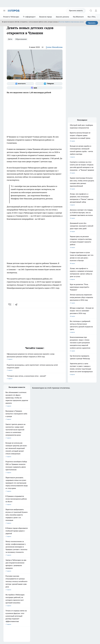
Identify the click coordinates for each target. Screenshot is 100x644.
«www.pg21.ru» (18, 579)
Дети (10, 39)
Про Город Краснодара (10, 560)
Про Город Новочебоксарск (11, 550)
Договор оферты (27, 571)
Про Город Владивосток (45, 558)
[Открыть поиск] (91, 11)
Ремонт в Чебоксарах (11, 17)
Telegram (6, 568)
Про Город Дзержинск (27, 558)
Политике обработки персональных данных (71, 22)
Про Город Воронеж (9, 553)
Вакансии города (46, 17)
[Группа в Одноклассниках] (63, 553)
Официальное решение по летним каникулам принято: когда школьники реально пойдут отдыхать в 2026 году (35, 357)
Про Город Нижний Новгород (12, 558)
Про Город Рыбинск (27, 555)
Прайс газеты (7, 575)
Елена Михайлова (54, 47)
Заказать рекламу (62, 17)
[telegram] (17, 304)
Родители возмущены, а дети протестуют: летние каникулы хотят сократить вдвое (35, 368)
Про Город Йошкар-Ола (45, 550)
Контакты (43, 568)
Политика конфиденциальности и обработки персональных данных (23, 612)
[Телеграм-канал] (49, 84)
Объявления (7, 571)
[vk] (10, 304)
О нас (23, 568)
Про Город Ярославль (45, 553)
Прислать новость (76, 11)
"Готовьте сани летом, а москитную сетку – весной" (35, 377)
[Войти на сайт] (96, 11)
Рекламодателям (27, 575)
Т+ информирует (29, 17)
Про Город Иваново (27, 553)
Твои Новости (25, 550)
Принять (92, 23)
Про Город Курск (8, 555)
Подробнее (7, 609)
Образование (21, 39)
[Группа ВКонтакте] (20, 84)
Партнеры (43, 575)
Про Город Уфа (43, 555)
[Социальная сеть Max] (35, 88)
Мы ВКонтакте (78, 17)
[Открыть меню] (4, 11)
